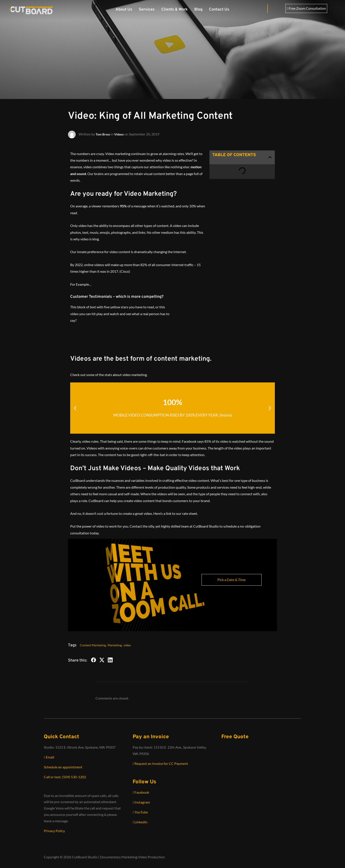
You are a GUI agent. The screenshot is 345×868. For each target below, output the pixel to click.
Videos (121, 134)
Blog (198, 10)
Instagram (141, 802)
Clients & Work (174, 10)
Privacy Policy (54, 831)
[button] (270, 157)
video (127, 645)
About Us (124, 10)
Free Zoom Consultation (306, 8)
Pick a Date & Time (231, 580)
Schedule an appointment (63, 767)
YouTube (140, 812)
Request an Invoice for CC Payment (160, 763)
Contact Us (219, 10)
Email (49, 757)
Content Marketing (93, 645)
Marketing (115, 645)
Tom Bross (104, 134)
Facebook (141, 792)
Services (147, 10)
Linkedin (140, 822)
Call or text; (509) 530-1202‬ (65, 777)
